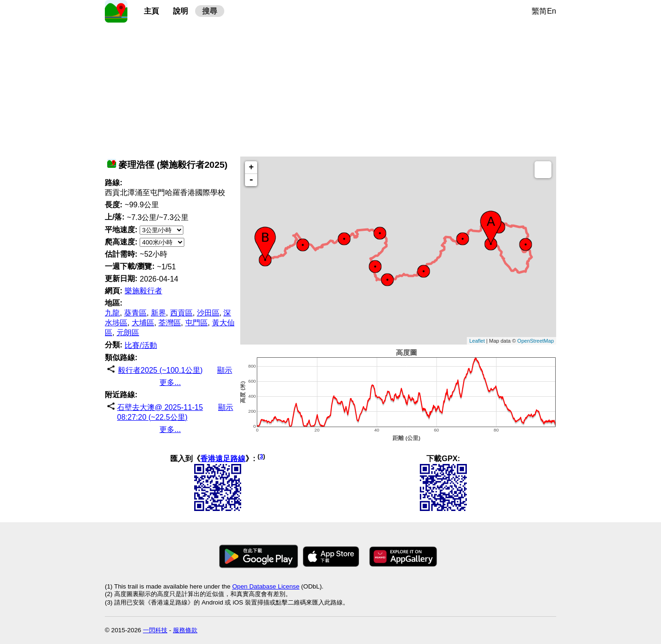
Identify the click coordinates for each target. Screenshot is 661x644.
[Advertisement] (330, 88)
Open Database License (266, 586)
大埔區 (143, 323)
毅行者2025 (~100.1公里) (160, 370)
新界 (158, 313)
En (551, 11)
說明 (181, 11)
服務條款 (185, 630)
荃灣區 (170, 323)
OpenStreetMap (535, 341)
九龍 (112, 313)
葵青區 (135, 313)
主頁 (151, 11)
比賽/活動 (141, 345)
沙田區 (208, 313)
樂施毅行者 (143, 291)
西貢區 (181, 313)
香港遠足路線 (223, 459)
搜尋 (210, 11)
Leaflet (477, 341)
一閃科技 (155, 630)
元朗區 (128, 333)
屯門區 (197, 323)
